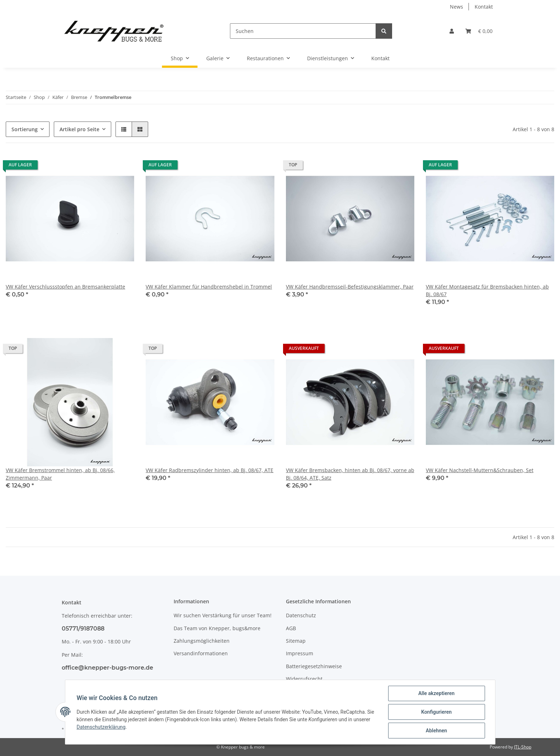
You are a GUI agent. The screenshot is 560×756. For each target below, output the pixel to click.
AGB (291, 628)
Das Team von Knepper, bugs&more (217, 628)
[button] (452, 31)
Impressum (300, 653)
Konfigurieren (436, 712)
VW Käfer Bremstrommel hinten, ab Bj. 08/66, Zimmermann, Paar (60, 474)
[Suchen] (303, 31)
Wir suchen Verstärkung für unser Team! (223, 615)
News (457, 7)
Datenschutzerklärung (101, 727)
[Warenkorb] (479, 31)
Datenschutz (301, 615)
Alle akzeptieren (436, 693)
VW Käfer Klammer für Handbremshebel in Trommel (209, 287)
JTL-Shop (523, 747)
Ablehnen (436, 731)
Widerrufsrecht (304, 679)
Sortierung (25, 129)
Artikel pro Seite (79, 129)
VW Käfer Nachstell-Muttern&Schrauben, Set (480, 470)
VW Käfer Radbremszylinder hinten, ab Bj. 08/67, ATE (210, 470)
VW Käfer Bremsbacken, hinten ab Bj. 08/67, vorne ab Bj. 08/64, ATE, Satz (350, 474)
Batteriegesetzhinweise (314, 666)
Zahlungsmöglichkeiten (202, 641)
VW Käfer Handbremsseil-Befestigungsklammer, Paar (350, 287)
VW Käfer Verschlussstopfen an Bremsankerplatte (65, 287)
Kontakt (484, 7)
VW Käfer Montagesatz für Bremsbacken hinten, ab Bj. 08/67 (487, 290)
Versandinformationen (201, 653)
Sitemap (296, 641)
